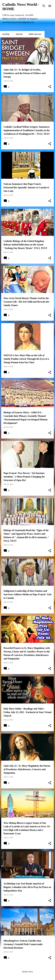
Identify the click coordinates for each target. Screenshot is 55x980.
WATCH (19, 34)
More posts (28, 972)
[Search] (44, 6)
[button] (50, 87)
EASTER (6, 34)
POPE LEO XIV (35, 34)
